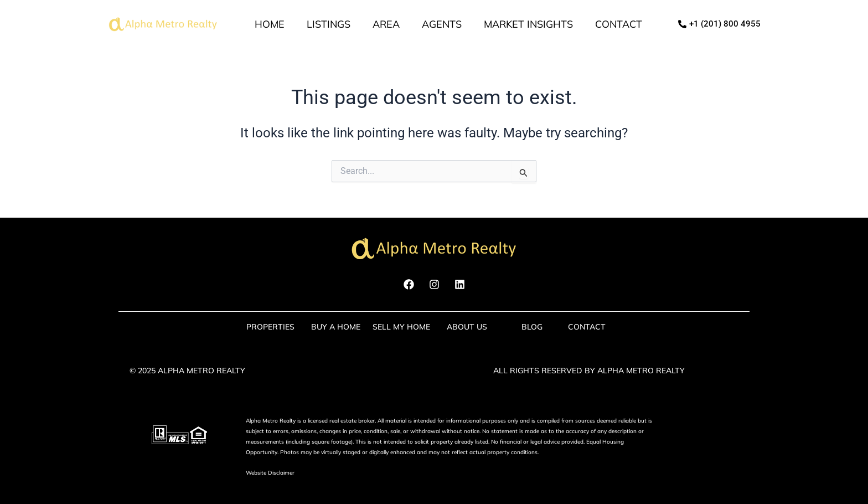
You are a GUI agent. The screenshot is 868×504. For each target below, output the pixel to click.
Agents (442, 24)
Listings (329, 24)
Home (270, 24)
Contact (619, 24)
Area (386, 24)
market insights (528, 24)
